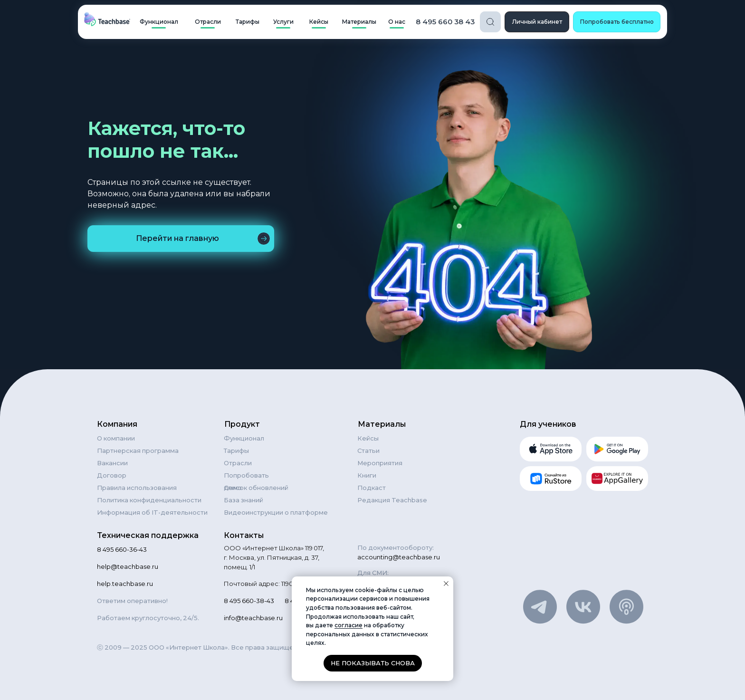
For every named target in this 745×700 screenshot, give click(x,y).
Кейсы (368, 438)
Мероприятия (380, 463)
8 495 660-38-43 (249, 601)
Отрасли (238, 463)
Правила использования (137, 488)
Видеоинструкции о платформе (276, 512)
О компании (116, 438)
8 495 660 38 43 (445, 22)
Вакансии (112, 463)
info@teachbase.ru (253, 618)
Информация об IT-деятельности (152, 512)
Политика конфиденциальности (149, 500)
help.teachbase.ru (125, 584)
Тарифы (236, 451)
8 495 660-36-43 (122, 549)
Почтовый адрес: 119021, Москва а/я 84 (285, 584)
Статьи (368, 451)
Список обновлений (256, 488)
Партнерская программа (138, 451)
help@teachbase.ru (128, 566)
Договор (112, 475)
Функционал (244, 438)
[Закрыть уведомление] (446, 584)
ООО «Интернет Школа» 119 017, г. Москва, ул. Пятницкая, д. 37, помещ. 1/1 (274, 557)
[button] (617, 22)
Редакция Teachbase (392, 500)
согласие (349, 625)
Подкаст (372, 488)
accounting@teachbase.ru (399, 557)
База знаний (244, 500)
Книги (367, 475)
